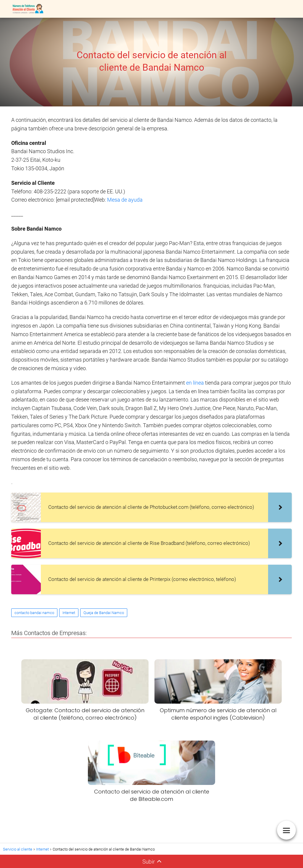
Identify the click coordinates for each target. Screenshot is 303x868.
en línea (195, 383)
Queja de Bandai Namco (104, 613)
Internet (69, 613)
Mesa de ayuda (125, 200)
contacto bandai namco (34, 613)
